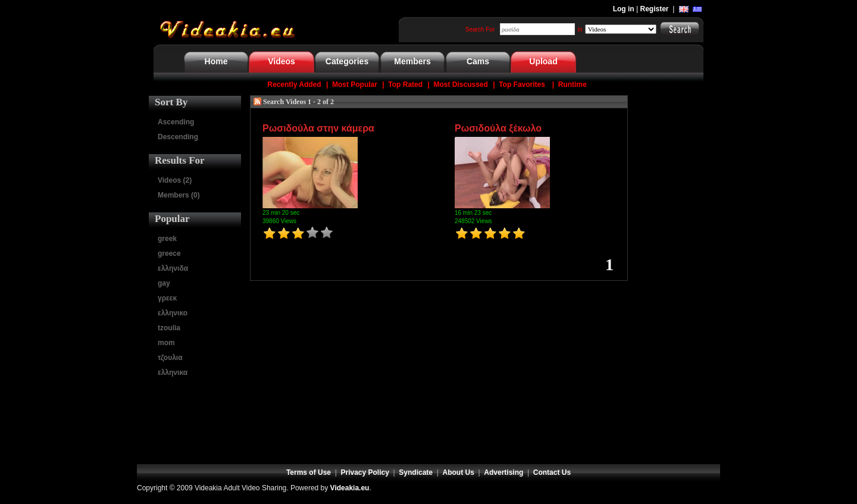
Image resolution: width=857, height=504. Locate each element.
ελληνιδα (173, 268)
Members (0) (179, 195)
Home (216, 61)
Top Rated (405, 84)
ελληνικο (173, 313)
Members (412, 61)
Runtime (573, 84)
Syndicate (416, 472)
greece (169, 253)
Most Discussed (460, 84)
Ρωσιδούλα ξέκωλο (498, 128)
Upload (543, 61)
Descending (178, 137)
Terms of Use (309, 472)
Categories (347, 61)
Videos (282, 61)
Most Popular (355, 84)
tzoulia (169, 328)
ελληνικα (173, 372)
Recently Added (294, 84)
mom (166, 343)
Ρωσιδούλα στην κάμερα (318, 128)
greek (167, 239)
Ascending (176, 122)
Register (655, 9)
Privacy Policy (365, 472)
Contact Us (552, 472)
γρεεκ (167, 298)
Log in (624, 9)
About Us (459, 472)
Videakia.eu (350, 488)
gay (164, 283)
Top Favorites (522, 84)
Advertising (503, 472)
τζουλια (170, 358)
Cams (478, 61)
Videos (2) (175, 180)
